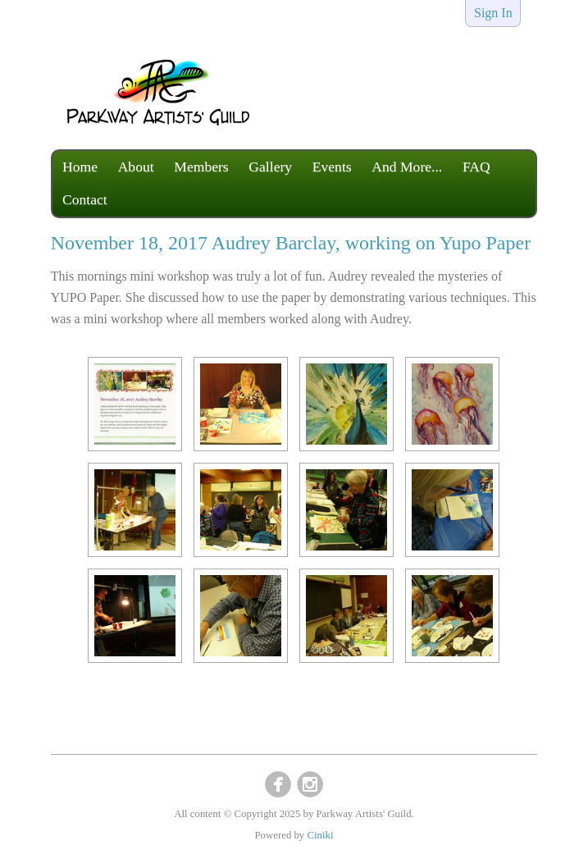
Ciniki (320, 835)
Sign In (493, 13)
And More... (407, 167)
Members (201, 167)
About (136, 167)
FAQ (476, 167)
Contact (85, 199)
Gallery (270, 167)
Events (332, 167)
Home (80, 167)
